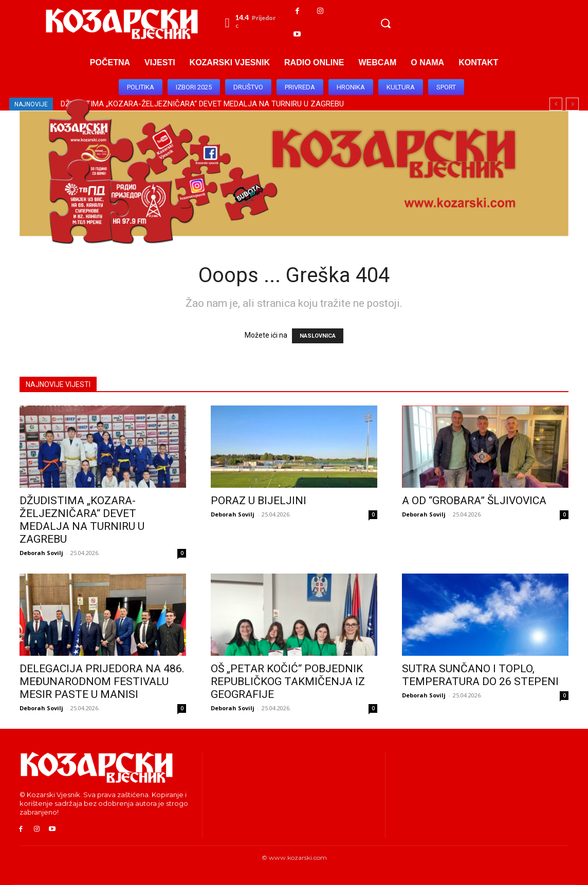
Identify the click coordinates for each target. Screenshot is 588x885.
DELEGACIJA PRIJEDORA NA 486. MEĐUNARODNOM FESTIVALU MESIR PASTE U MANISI (102, 681)
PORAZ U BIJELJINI (259, 501)
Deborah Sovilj (41, 553)
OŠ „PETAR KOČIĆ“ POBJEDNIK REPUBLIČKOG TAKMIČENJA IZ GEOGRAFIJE (288, 681)
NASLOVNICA (318, 336)
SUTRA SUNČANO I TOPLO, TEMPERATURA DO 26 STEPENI (480, 675)
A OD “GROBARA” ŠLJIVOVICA (474, 501)
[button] (385, 23)
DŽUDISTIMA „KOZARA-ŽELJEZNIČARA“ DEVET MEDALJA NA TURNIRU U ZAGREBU (82, 520)
